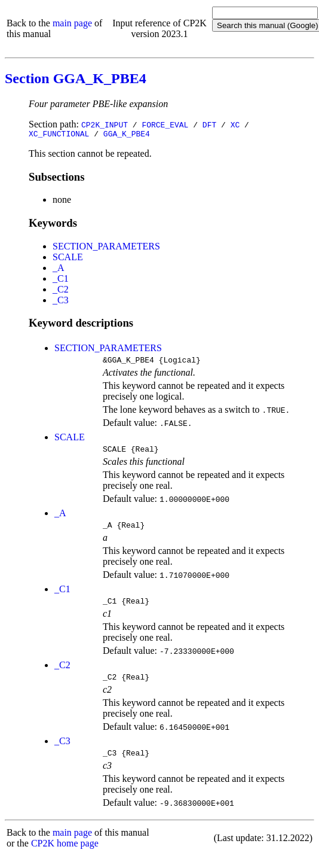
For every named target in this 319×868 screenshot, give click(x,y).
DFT (209, 124)
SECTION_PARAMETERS (106, 248)
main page (72, 23)
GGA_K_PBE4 (127, 135)
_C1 (61, 280)
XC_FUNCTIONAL (59, 135)
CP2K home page (65, 856)
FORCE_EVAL (165, 124)
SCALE (68, 259)
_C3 (61, 302)
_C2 (61, 291)
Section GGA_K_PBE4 (76, 78)
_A (59, 269)
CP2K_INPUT (105, 124)
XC (235, 124)
